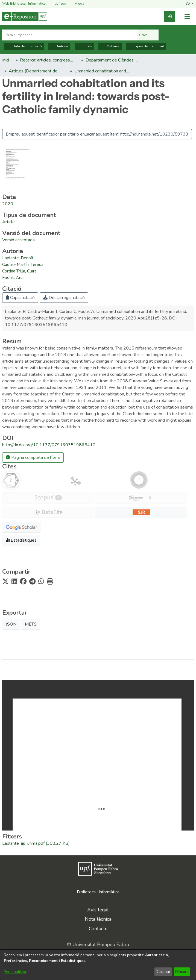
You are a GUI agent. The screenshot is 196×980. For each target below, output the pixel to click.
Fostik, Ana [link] (13, 278)
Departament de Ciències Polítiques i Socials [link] (113, 60)
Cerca (148, 35)
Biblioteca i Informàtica (98, 892)
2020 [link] (8, 204)
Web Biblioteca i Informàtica (24, 4)
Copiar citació (20, 298)
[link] (170, 16)
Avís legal (98, 910)
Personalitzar (15, 972)
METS (31, 624)
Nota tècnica (98, 919)
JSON (11, 624)
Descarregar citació (64, 298)
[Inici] (25, 16)
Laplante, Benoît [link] (18, 258)
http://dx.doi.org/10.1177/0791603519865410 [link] (49, 445)
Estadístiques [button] (21, 540)
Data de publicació (24, 46)
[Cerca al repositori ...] (70, 35)
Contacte (98, 929)
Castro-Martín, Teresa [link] (23, 265)
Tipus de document (146, 46)
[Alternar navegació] (187, 17)
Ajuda (76, 4)
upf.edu (57, 4)
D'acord (182, 972)
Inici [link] (6, 60)
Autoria (59, 46)
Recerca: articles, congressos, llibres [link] (47, 60)
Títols (84, 46)
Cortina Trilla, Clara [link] (19, 271)
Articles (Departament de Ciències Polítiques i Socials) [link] (36, 71)
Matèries (110, 46)
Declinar (163, 972)
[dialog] (98, 965)
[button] (190, 4)
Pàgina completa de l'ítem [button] (33, 457)
